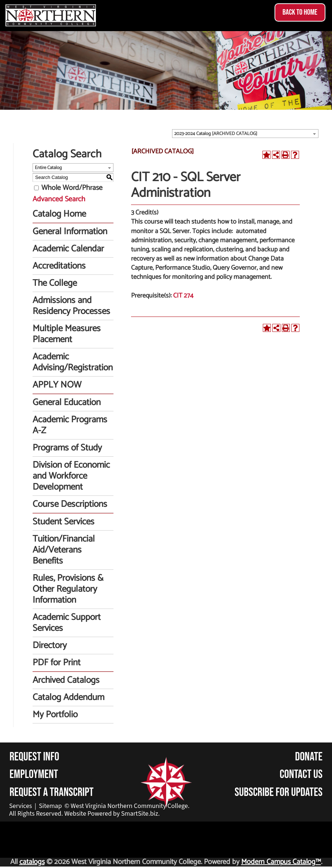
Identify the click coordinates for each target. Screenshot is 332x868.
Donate (309, 757)
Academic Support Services (67, 623)
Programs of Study (67, 448)
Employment (34, 775)
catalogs (32, 862)
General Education (67, 403)
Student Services (64, 522)
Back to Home (300, 12)
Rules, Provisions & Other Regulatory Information (68, 589)
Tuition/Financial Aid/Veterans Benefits (64, 550)
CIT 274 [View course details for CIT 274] (183, 296)
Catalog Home (59, 214)
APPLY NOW (57, 385)
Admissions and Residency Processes (71, 306)
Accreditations (59, 266)
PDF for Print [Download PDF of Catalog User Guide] (57, 663)
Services (20, 806)
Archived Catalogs (66, 680)
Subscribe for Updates (279, 792)
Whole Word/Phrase (72, 188)
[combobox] (245, 134)
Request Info (34, 757)
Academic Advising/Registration (73, 362)
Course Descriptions (70, 504)
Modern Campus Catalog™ (281, 862)
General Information (70, 232)
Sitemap (50, 806)
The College (55, 283)
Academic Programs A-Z (70, 425)
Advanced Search (59, 199)
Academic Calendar (68, 249)
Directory (50, 646)
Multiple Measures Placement (67, 334)
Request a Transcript (52, 792)
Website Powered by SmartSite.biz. (112, 814)
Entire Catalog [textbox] (48, 168)
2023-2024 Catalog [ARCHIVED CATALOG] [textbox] (216, 134)
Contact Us (301, 775)
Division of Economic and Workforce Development (71, 476)
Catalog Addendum (68, 697)
